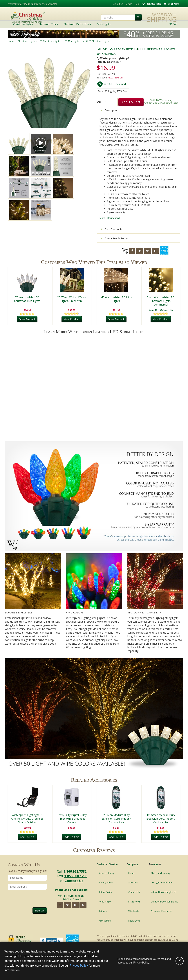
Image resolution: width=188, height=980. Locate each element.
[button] (81, 91)
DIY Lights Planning (160, 873)
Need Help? (105, 902)
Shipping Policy (106, 873)
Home (11, 41)
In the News (134, 902)
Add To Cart (131, 102)
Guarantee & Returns (116, 238)
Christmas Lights (26, 41)
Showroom (134, 921)
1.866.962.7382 (75, 871)
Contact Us (74, 881)
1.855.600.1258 (76, 876)
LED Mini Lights (71, 41)
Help (137, 4)
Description (110, 110)
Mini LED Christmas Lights (96, 41)
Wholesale (134, 911)
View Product (27, 319)
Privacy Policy (106, 883)
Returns (103, 911)
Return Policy (105, 892)
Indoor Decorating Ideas (163, 892)
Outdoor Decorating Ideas (164, 902)
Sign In (129, 4)
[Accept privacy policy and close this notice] (180, 961)
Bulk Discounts (112, 229)
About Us (118, 4)
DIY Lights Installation (162, 883)
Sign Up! (40, 910)
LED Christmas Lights (49, 41)
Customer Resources (161, 911)
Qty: (100, 102)
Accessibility (105, 921)
